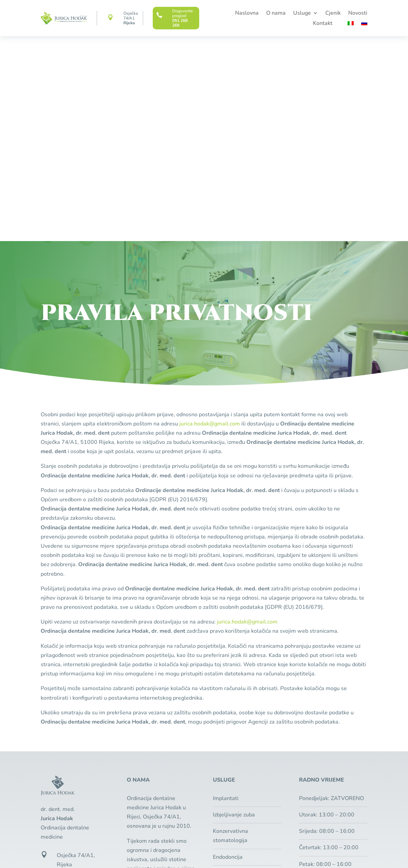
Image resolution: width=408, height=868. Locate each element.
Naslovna (247, 14)
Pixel (88, 855)
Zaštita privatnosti (226, 846)
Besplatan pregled (329, 721)
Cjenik (333, 14)
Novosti (358, 14)
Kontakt (323, 24)
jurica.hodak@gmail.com (210, 219)
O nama (276, 14)
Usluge (302, 14)
